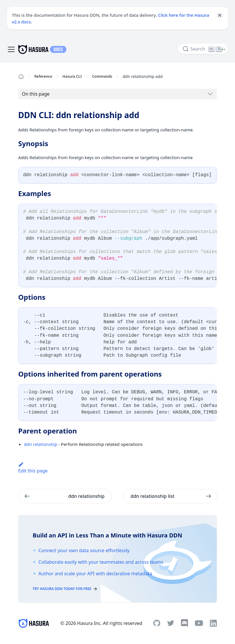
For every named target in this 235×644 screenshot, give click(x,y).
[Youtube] (199, 623)
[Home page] (21, 77)
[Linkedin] (213, 623)
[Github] (157, 623)
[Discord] (184, 623)
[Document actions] (222, 49)
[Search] (203, 49)
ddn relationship (41, 444)
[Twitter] (171, 623)
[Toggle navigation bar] (11, 49)
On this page (36, 94)
